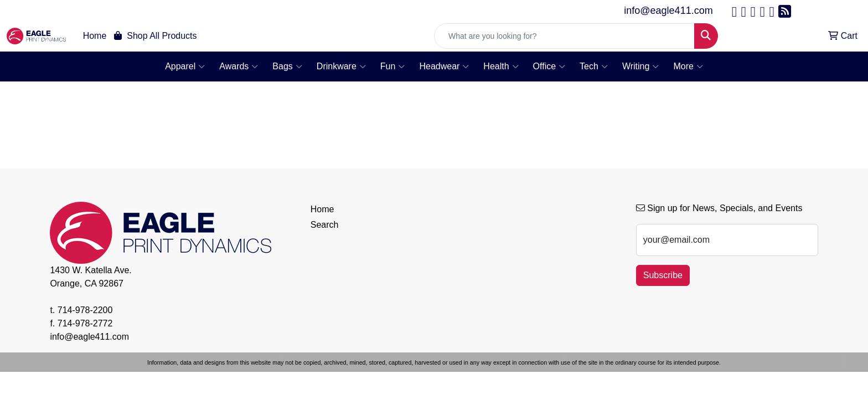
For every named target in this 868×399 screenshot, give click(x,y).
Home (95, 36)
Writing (641, 66)
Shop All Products (155, 36)
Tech (594, 66)
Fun (393, 66)
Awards (239, 66)
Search (325, 225)
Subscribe (663, 275)
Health (501, 66)
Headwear (444, 66)
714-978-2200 (85, 310)
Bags (287, 66)
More (688, 66)
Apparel (185, 66)
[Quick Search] (564, 36)
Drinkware (341, 66)
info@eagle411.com (668, 11)
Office (549, 66)
